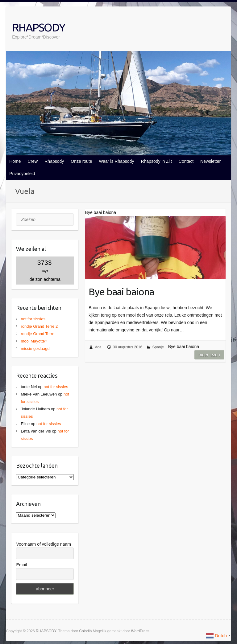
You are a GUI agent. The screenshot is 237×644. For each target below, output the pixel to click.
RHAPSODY (38, 27)
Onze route (81, 161)
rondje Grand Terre (37, 334)
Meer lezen (209, 355)
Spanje (158, 347)
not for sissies (33, 319)
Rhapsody (54, 161)
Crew (33, 161)
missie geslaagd (35, 349)
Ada (98, 347)
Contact (186, 161)
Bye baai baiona (121, 292)
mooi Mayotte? (34, 341)
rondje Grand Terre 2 (39, 326)
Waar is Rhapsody (117, 161)
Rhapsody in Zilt (156, 161)
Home (15, 161)
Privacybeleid (22, 174)
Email (21, 565)
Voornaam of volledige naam (43, 544)
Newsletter (210, 161)
